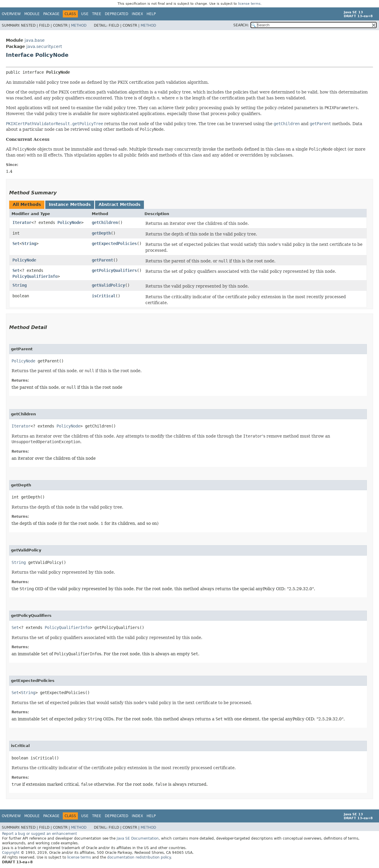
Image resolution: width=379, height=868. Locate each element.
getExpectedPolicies (114, 243)
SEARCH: (241, 25)
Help (151, 14)
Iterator (22, 222)
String (29, 243)
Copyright (11, 853)
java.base (35, 40)
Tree (97, 14)
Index (137, 14)
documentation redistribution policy (139, 857)
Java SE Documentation (138, 838)
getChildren (105, 222)
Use (85, 14)
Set (16, 243)
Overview (11, 14)
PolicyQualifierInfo (35, 276)
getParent (102, 260)
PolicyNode (69, 222)
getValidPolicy (108, 285)
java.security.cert (44, 46)
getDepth (101, 233)
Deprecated (117, 14)
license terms (249, 4)
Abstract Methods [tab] (119, 204)
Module (32, 14)
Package (51, 14)
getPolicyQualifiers (114, 270)
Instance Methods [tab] (70, 204)
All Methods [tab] (27, 204)
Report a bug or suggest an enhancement (40, 834)
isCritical (104, 296)
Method (79, 25)
